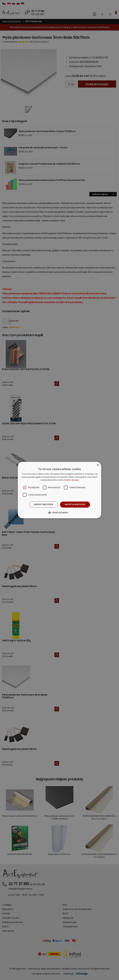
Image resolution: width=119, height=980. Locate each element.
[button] (59, 513)
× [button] (98, 465)
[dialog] (59, 490)
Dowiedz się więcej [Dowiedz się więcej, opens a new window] (71, 480)
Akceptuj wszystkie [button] (75, 504)
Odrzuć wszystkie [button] (43, 504)
